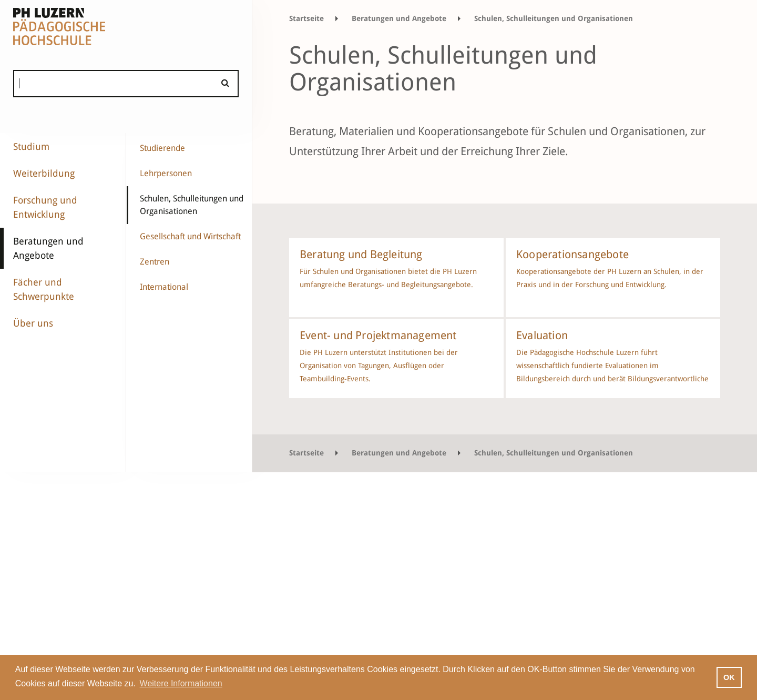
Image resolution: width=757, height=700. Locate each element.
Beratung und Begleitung (361, 255)
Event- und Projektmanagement (378, 336)
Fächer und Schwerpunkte (44, 289)
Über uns (33, 323)
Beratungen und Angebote (48, 248)
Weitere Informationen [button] (181, 683)
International (164, 287)
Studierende (162, 148)
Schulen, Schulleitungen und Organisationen (192, 205)
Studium (31, 146)
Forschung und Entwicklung (45, 207)
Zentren (155, 262)
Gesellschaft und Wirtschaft (190, 236)
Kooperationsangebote (572, 255)
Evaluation (542, 336)
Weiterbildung (44, 173)
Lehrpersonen (166, 173)
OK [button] (729, 677)
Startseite (306, 18)
